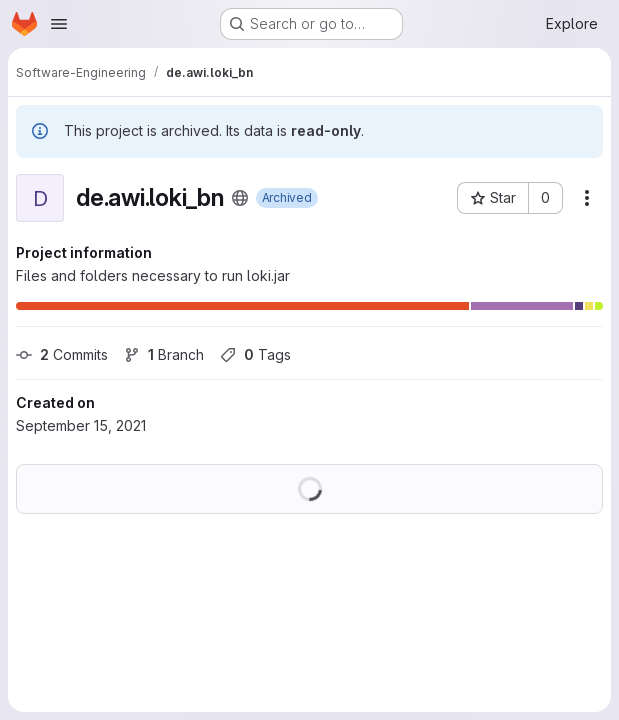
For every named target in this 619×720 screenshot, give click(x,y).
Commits (62, 354)
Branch (164, 354)
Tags (255, 354)
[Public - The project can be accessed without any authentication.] (240, 198)
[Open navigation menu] (59, 24)
